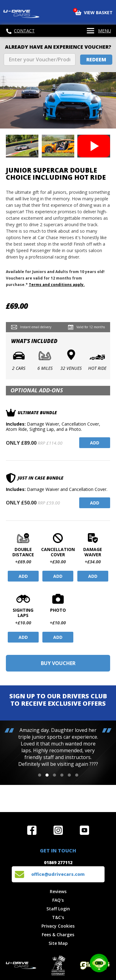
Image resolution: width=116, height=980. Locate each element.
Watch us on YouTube (84, 830)
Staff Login (58, 909)
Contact (20, 31)
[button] (40, 775)
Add (95, 443)
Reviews (58, 891)
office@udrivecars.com (58, 874)
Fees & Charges (58, 935)
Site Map (58, 943)
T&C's (58, 917)
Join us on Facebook (32, 830)
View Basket (94, 12)
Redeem (96, 59)
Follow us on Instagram (58, 830)
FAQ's (58, 900)
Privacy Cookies (58, 926)
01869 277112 (58, 862)
